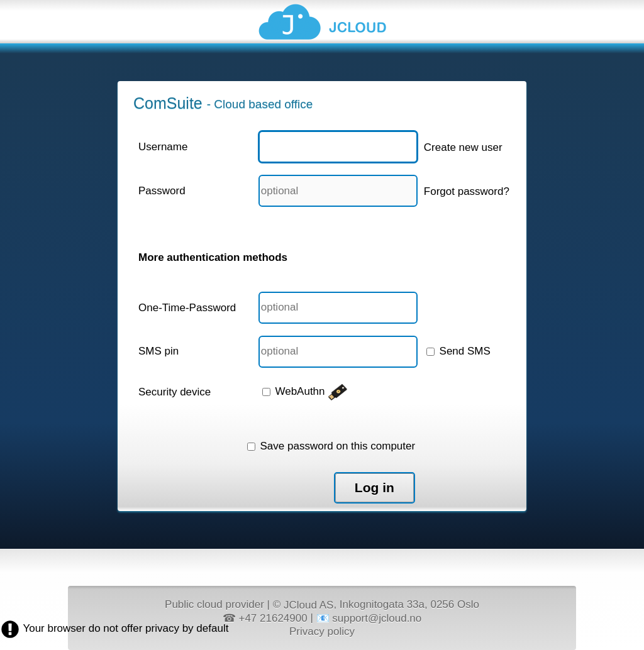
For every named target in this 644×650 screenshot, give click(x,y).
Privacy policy (322, 631)
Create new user (463, 147)
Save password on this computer (331, 446)
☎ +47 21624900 (265, 618)
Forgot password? (467, 191)
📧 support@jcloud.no (369, 618)
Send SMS (458, 351)
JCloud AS (308, 605)
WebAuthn (305, 391)
